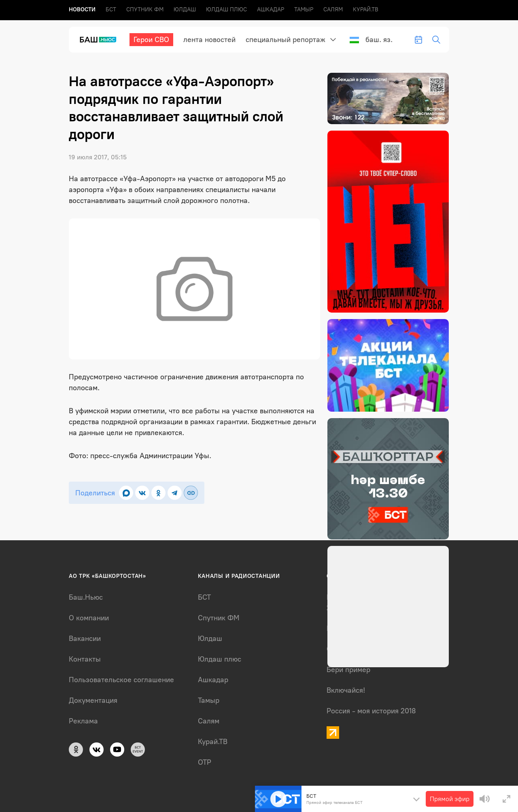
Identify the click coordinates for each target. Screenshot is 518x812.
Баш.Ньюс (86, 597)
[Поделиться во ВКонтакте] (142, 493)
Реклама (83, 721)
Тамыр (304, 10)
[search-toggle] (436, 40)
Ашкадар (271, 10)
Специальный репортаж (286, 40)
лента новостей (209, 40)
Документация (93, 700)
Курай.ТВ (366, 10)
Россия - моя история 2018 (371, 711)
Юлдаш (185, 10)
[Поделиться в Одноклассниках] (158, 493)
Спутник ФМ (145, 10)
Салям (333, 10)
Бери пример (348, 670)
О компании (89, 618)
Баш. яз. (371, 40)
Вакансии (85, 639)
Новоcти (82, 10)
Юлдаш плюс (226, 10)
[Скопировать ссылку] (191, 493)
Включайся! (346, 690)
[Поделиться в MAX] (126, 493)
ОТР (205, 762)
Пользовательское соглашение (121, 680)
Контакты (85, 659)
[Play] (278, 799)
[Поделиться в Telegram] (175, 493)
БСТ (111, 10)
